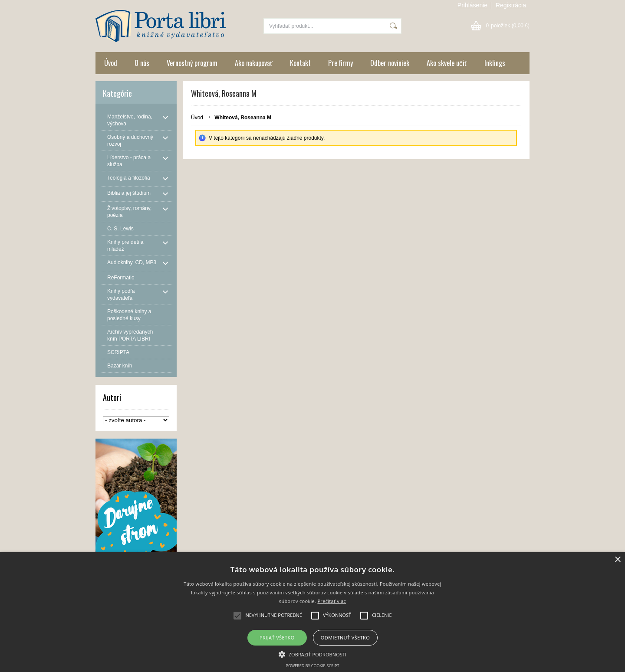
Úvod (111, 63)
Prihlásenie (472, 5)
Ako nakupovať (254, 63)
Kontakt (300, 63)
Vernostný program (192, 63)
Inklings (495, 63)
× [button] (617, 560)
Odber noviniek (390, 63)
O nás (142, 63)
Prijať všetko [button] (277, 638)
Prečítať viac (332, 601)
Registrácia (511, 5)
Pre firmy (340, 63)
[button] (313, 654)
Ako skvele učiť (447, 63)
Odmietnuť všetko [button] (345, 638)
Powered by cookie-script (313, 666)
